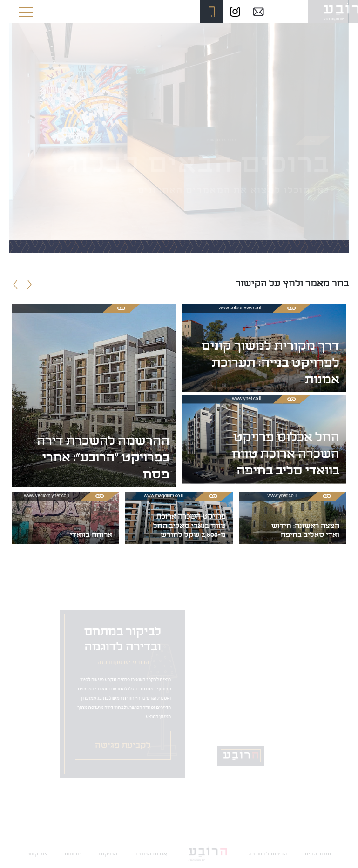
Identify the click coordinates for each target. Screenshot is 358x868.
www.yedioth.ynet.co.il (47, 496)
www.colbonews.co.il (240, 308)
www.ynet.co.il (247, 399)
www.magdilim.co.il (163, 496)
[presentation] (16, 286)
